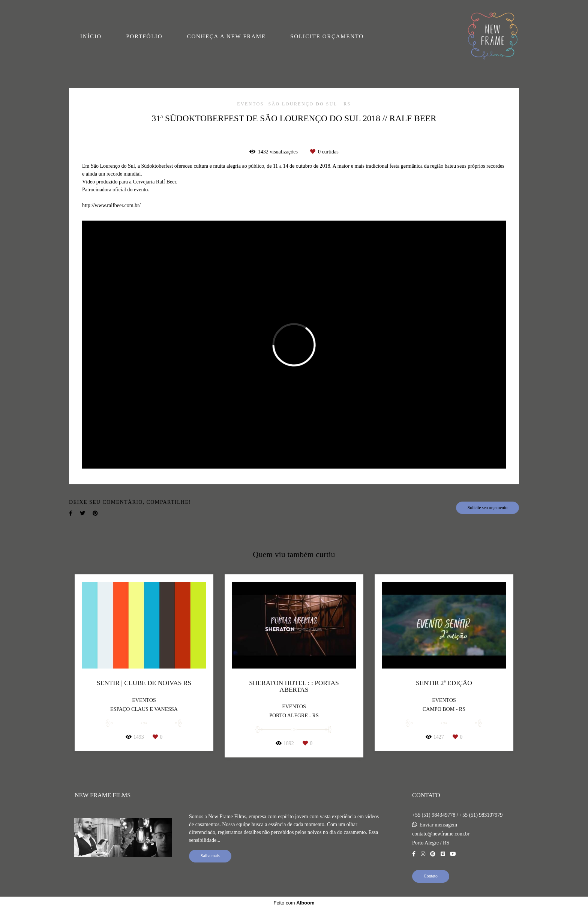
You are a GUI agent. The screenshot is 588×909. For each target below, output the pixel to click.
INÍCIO (91, 36)
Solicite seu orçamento (487, 508)
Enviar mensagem (439, 825)
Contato (431, 876)
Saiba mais (210, 856)
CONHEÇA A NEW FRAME (226, 36)
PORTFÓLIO (144, 36)
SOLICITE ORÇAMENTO (327, 36)
